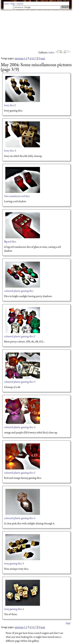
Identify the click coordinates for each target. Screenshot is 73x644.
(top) (68, 623)
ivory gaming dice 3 (14, 563)
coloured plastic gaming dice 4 (20, 427)
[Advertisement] (37, 30)
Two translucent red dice (17, 196)
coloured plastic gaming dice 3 (20, 382)
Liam (6, 3)
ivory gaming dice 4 (14, 609)
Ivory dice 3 (10, 151)
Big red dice (10, 241)
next (43, 58)
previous (19, 58)
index (52, 52)
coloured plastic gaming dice (19, 291)
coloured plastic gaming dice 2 (20, 336)
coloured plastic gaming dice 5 (20, 473)
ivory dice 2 (10, 105)
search (20, 3)
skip (13, 3)
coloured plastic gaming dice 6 (20, 518)
